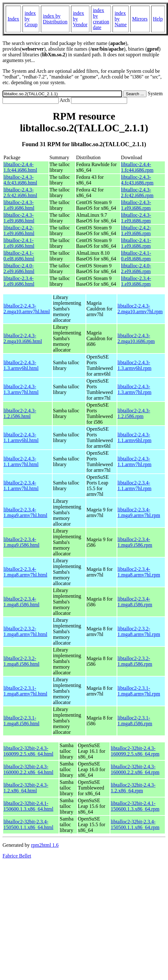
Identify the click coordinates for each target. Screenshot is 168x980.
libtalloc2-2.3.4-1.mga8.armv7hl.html (25, 572)
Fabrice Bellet (17, 856)
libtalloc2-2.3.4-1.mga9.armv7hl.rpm (139, 512)
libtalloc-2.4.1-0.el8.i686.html (19, 256)
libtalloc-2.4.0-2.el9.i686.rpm (136, 268)
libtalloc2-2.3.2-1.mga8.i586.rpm (135, 661)
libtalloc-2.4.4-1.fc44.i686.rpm (137, 167)
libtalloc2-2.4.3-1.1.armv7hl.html (21, 462)
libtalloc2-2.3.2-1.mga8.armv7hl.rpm (139, 631)
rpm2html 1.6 (45, 845)
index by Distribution (55, 19)
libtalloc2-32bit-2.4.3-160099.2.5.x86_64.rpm (135, 751)
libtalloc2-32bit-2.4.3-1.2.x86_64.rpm (133, 788)
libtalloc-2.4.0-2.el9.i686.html (19, 268)
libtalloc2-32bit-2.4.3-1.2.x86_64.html (26, 788)
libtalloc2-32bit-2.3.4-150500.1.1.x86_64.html (28, 824)
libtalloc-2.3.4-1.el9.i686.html (19, 281)
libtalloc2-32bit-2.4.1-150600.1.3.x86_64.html (28, 806)
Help (158, 19)
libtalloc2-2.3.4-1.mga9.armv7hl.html (25, 512)
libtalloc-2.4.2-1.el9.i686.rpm (136, 231)
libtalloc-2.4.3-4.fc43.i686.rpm (137, 180)
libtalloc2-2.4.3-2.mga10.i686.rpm (136, 338)
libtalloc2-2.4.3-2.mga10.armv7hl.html (27, 309)
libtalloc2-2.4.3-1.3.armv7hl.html (21, 389)
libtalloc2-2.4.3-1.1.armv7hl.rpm (135, 462)
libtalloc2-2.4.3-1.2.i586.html (20, 413)
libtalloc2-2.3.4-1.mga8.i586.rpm (135, 602)
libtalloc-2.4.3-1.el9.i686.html (19, 205)
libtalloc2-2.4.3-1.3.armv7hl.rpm (135, 389)
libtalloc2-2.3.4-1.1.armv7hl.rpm (135, 486)
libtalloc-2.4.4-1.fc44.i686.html (20, 167)
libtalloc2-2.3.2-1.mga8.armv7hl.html (25, 631)
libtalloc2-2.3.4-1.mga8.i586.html (21, 602)
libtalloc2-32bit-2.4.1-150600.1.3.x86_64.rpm (135, 806)
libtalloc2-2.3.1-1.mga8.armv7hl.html (25, 691)
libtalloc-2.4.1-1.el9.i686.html (19, 243)
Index (13, 19)
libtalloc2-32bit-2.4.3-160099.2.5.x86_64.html (28, 751)
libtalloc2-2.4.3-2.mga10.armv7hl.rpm (140, 309)
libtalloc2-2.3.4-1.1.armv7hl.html (21, 486)
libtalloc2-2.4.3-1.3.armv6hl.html (21, 365)
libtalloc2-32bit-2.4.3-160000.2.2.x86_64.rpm (135, 769)
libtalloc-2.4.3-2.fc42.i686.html (20, 193)
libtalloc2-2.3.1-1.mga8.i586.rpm (135, 721)
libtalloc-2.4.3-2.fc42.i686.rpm (137, 193)
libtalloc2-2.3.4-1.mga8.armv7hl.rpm (139, 572)
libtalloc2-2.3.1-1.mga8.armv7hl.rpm (139, 691)
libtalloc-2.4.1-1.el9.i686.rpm (136, 243)
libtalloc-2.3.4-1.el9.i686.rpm (136, 281)
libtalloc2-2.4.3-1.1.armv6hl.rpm (135, 437)
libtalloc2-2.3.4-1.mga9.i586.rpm (135, 542)
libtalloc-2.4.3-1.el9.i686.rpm (136, 205)
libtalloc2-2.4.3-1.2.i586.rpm (134, 413)
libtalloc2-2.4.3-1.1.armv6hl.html (21, 437)
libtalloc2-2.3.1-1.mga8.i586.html (21, 721)
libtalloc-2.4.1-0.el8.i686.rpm (136, 256)
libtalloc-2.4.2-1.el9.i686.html (19, 231)
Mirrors (140, 19)
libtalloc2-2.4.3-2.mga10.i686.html (23, 338)
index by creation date (101, 19)
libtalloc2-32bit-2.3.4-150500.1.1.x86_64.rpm (135, 824)
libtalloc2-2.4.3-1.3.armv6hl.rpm (135, 365)
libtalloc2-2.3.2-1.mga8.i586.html (21, 661)
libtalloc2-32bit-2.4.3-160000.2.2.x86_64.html (28, 769)
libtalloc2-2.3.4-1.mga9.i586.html (21, 542)
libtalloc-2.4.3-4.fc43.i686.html (20, 180)
